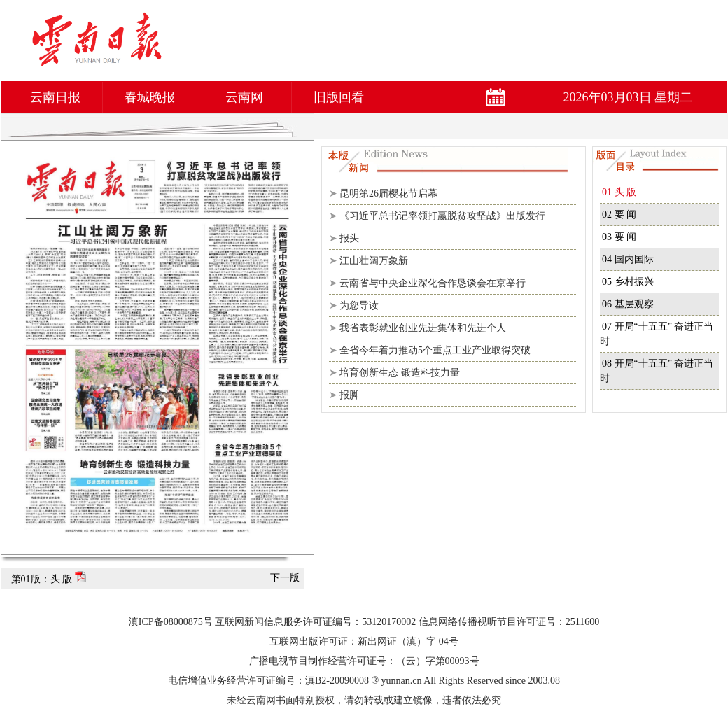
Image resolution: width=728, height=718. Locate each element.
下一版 (285, 578)
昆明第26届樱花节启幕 (388, 193)
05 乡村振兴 (628, 282)
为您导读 (359, 305)
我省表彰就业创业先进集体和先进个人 (423, 328)
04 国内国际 (628, 259)
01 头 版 (619, 192)
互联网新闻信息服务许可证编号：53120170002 (315, 622)
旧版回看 (339, 97)
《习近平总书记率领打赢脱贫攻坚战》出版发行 (442, 216)
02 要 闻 (619, 214)
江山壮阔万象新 (374, 261)
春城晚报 (150, 97)
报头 (349, 238)
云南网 (244, 97)
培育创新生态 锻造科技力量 (400, 373)
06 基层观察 (628, 304)
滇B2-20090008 (337, 681)
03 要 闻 (619, 237)
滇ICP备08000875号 (171, 622)
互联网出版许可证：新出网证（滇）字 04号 (364, 641)
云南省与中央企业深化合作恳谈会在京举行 (433, 283)
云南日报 (55, 97)
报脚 (349, 395)
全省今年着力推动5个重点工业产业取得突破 (435, 350)
